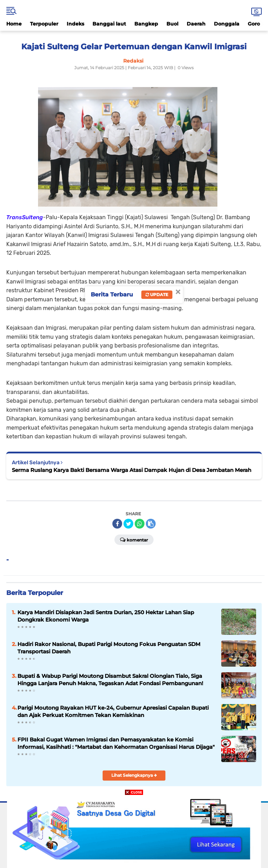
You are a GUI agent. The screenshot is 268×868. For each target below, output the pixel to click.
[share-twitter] (128, 524)
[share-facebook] (117, 524)
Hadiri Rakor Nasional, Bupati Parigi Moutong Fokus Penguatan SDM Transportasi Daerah (109, 648)
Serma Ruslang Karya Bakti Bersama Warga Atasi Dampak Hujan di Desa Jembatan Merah (132, 470)
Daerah (196, 24)
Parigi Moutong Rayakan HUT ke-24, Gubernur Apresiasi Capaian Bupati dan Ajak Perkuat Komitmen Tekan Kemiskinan (113, 711)
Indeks (75, 24)
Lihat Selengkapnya (134, 775)
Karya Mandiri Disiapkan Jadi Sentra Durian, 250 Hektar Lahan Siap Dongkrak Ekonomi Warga (106, 616)
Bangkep (146, 24)
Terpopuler (44, 24)
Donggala (227, 24)
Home (14, 24)
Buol (172, 24)
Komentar (134, 539)
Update (157, 295)
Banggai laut (109, 24)
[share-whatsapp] (140, 524)
